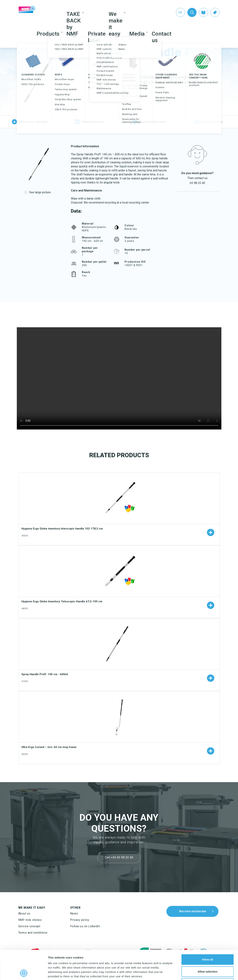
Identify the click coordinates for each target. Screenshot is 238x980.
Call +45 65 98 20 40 (119, 857)
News (74, 913)
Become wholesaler (193, 911)
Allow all (208, 932)
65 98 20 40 (197, 183)
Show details (192, 973)
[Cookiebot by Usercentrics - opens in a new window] (24, 973)
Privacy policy (80, 920)
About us (24, 913)
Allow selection (207, 944)
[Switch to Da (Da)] (180, 12)
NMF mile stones (30, 920)
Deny (208, 956)
